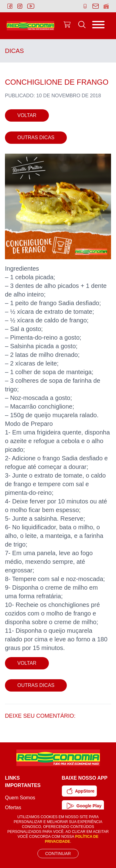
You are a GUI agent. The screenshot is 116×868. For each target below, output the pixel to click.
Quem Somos (20, 798)
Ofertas (13, 807)
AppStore (81, 791)
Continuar (58, 854)
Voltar (27, 115)
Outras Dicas (36, 137)
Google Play (84, 806)
